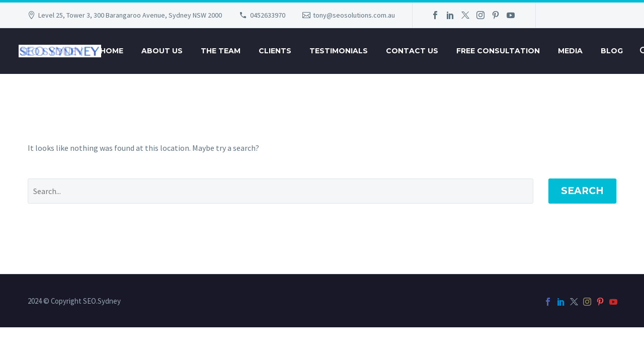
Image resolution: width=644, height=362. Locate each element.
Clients (275, 51)
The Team (221, 51)
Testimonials (339, 51)
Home (112, 51)
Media (570, 51)
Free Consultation (498, 51)
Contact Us (412, 51)
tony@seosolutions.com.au (354, 15)
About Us (162, 51)
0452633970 (268, 15)
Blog (612, 51)
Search (582, 191)
